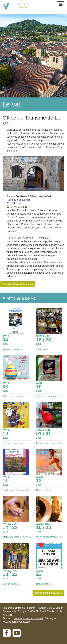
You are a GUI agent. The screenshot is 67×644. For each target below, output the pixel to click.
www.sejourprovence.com (17, 622)
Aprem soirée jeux (12, 349)
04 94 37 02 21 (17, 207)
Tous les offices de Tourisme (17, 284)
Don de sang (43, 584)
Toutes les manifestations (48, 593)
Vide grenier (43, 349)
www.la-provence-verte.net (28, 618)
